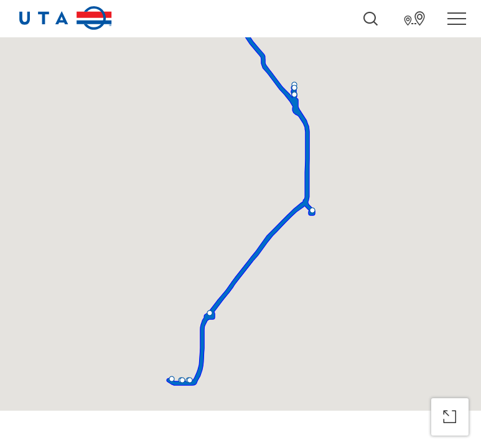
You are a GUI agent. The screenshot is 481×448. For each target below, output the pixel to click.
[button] (312, 210)
